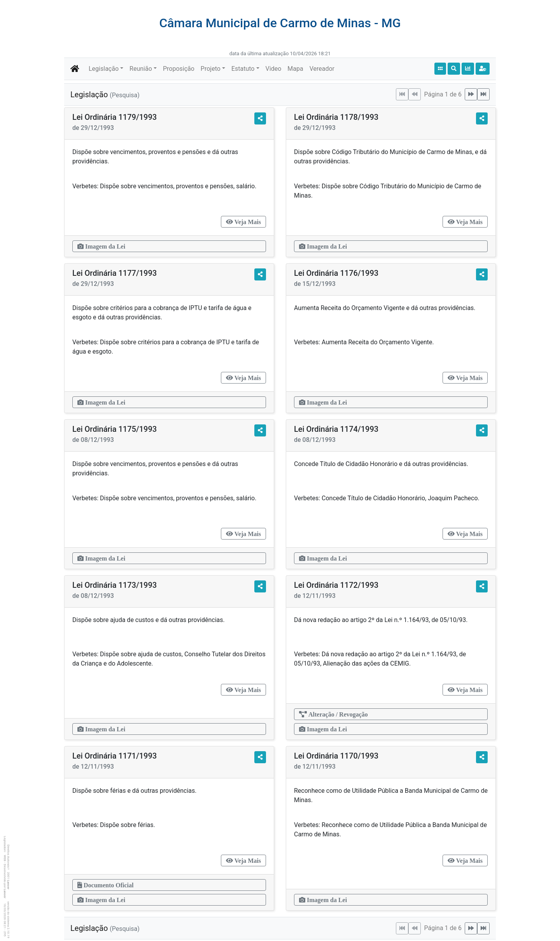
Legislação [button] (104, 69)
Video (274, 69)
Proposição (179, 69)
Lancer (8, 885)
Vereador (322, 69)
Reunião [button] (141, 69)
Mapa (295, 69)
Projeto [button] (211, 69)
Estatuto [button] (243, 69)
